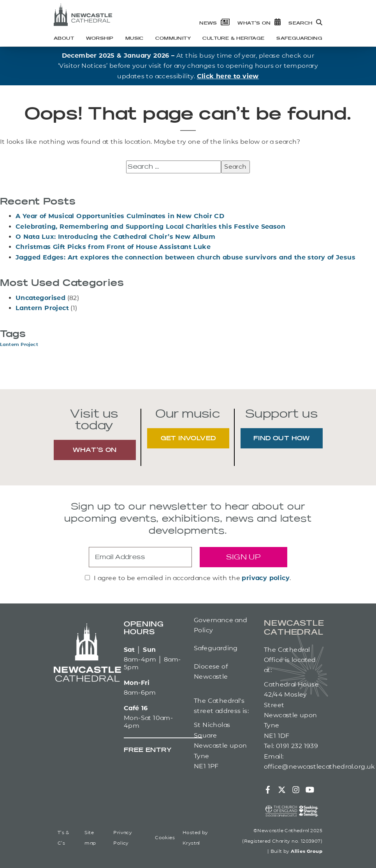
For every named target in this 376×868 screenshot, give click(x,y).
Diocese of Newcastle (211, 671)
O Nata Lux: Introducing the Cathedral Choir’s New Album (115, 237)
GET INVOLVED (188, 439)
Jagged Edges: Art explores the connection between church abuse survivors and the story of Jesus (185, 257)
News (214, 23)
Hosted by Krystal (195, 837)
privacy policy (266, 578)
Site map (90, 837)
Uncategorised (40, 298)
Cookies (165, 837)
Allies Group (307, 851)
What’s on (259, 23)
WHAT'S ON (95, 450)
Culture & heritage (233, 39)
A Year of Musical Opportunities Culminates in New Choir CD (120, 216)
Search (305, 23)
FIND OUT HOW (282, 439)
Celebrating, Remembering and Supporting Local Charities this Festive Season (150, 227)
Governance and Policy (221, 625)
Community (173, 39)
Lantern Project (42, 308)
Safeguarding (299, 39)
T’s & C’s (63, 837)
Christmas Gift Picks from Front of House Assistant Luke (113, 247)
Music (134, 39)
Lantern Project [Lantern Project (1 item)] (19, 345)
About (64, 39)
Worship (100, 39)
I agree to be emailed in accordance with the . (192, 578)
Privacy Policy (123, 837)
